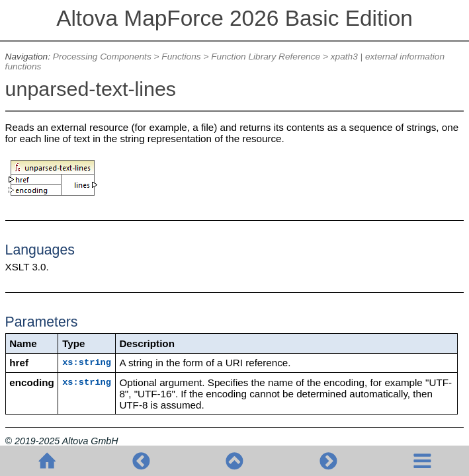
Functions (181, 57)
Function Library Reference (266, 57)
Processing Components (102, 57)
